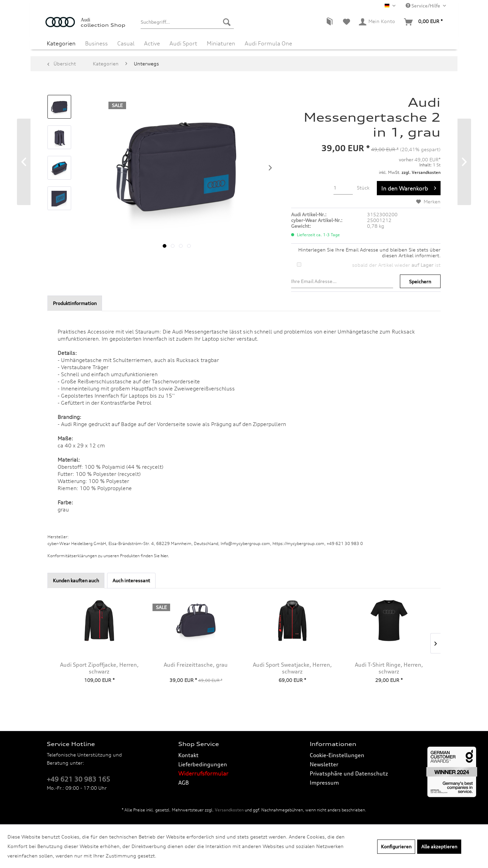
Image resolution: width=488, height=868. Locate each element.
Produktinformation (75, 303)
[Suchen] (227, 22)
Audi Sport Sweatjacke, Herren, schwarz (292, 668)
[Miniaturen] (221, 43)
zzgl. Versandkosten (421, 172)
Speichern (420, 281)
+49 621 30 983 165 (78, 779)
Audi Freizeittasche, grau (196, 665)
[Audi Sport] (183, 43)
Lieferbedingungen (203, 764)
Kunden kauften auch (76, 580)
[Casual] (126, 43)
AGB (184, 783)
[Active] (152, 43)
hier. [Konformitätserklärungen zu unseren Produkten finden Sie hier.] (165, 556)
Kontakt (188, 755)
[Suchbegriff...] (187, 22)
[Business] (96, 43)
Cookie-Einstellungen (337, 755)
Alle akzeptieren (439, 846)
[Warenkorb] (424, 22)
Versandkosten (229, 810)
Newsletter (324, 764)
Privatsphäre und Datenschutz (349, 773)
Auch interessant (131, 580)
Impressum (324, 783)
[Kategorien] (61, 43)
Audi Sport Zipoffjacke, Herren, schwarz (99, 668)
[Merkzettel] (347, 22)
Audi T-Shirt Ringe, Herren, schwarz (389, 668)
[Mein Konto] (377, 22)
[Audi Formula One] (268, 43)
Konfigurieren (396, 846)
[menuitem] (187, 22)
